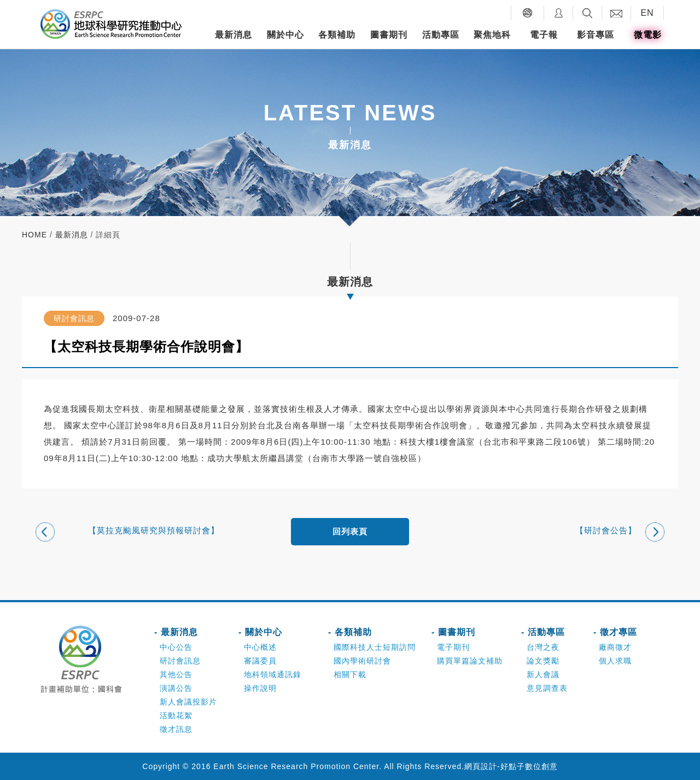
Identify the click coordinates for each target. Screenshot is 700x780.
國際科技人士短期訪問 (375, 647)
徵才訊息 (176, 729)
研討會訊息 (180, 661)
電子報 (544, 35)
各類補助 (337, 35)
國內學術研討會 (362, 661)
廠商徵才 (615, 647)
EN (647, 13)
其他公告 (176, 674)
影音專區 (596, 35)
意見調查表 (547, 688)
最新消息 (234, 35)
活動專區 (441, 35)
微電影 (648, 35)
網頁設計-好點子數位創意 (511, 766)
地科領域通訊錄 (273, 674)
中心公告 (176, 647)
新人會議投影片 (188, 702)
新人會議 (543, 674)
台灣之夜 (543, 647)
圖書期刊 (389, 35)
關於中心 (285, 35)
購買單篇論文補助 (470, 661)
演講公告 (176, 688)
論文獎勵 (543, 661)
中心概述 (260, 647)
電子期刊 (453, 647)
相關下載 (350, 674)
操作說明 (260, 688)
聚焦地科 (492, 35)
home (34, 235)
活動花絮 (176, 715)
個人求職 (615, 661)
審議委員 (260, 661)
